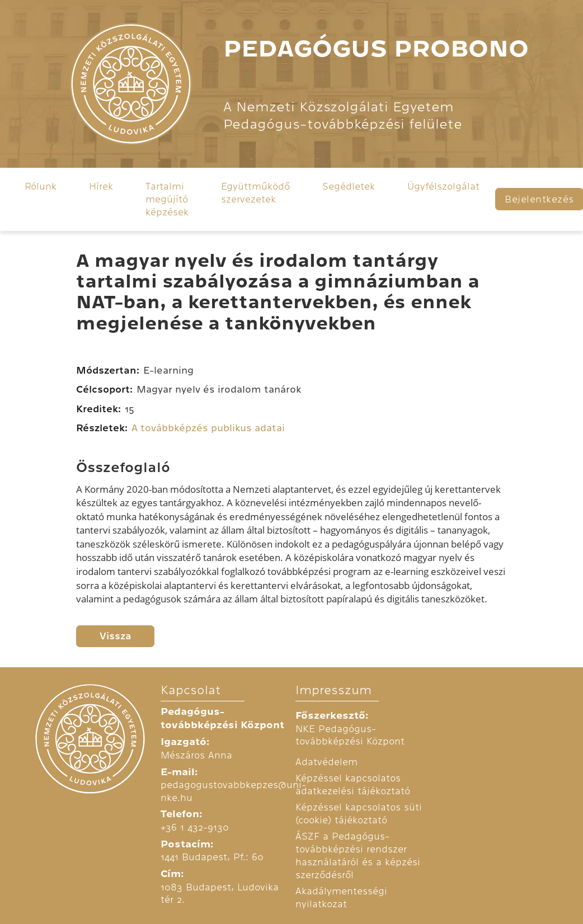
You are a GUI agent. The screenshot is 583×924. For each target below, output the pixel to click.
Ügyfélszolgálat (443, 186)
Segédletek (349, 186)
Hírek (101, 186)
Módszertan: (108, 371)
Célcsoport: (104, 390)
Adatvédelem (326, 762)
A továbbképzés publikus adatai (208, 428)
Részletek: (102, 428)
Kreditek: (98, 409)
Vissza (116, 636)
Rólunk (41, 186)
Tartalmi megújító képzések (167, 199)
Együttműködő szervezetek (255, 193)
